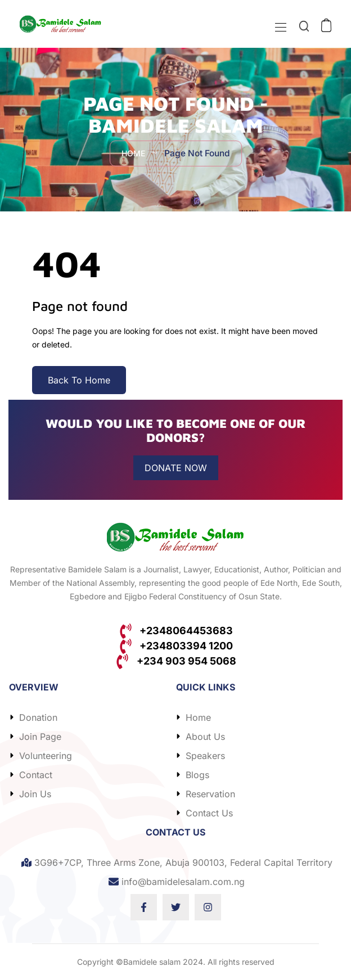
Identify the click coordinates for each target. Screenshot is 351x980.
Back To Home (79, 380)
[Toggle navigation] (280, 27)
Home (132, 154)
